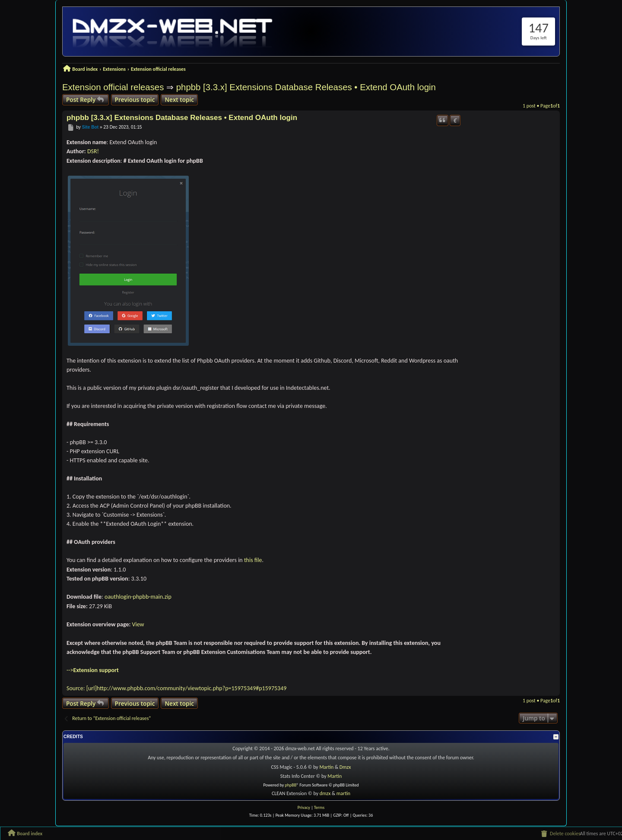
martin (343, 793)
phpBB (291, 785)
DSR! (93, 151)
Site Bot (90, 128)
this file (253, 560)
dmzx (325, 793)
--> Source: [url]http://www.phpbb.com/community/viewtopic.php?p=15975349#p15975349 (176, 679)
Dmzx (345, 767)
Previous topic (135, 99)
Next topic (179, 99)
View (138, 624)
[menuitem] (560, 834)
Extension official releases (113, 87)
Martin (326, 767)
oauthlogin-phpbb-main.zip (138, 597)
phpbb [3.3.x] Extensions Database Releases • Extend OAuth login (306, 87)
